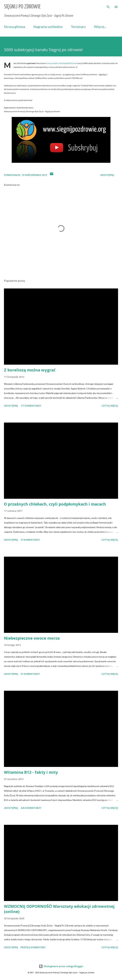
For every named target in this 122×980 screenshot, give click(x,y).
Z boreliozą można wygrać (30, 370)
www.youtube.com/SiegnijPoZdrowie (62, 63)
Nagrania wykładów (48, 27)
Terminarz (78, 27)
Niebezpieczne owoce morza (32, 638)
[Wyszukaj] (108, 6)
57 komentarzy (30, 674)
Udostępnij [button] (107, 175)
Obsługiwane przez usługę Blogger (61, 966)
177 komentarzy (31, 406)
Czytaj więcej (110, 406)
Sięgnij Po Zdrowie (22, 7)
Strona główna (15, 27)
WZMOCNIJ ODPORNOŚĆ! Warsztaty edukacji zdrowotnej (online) (59, 909)
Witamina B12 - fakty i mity (31, 772)
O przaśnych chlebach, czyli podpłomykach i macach (55, 504)
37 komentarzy (30, 540)
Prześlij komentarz (33, 947)
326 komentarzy (31, 808)
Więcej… (100, 27)
